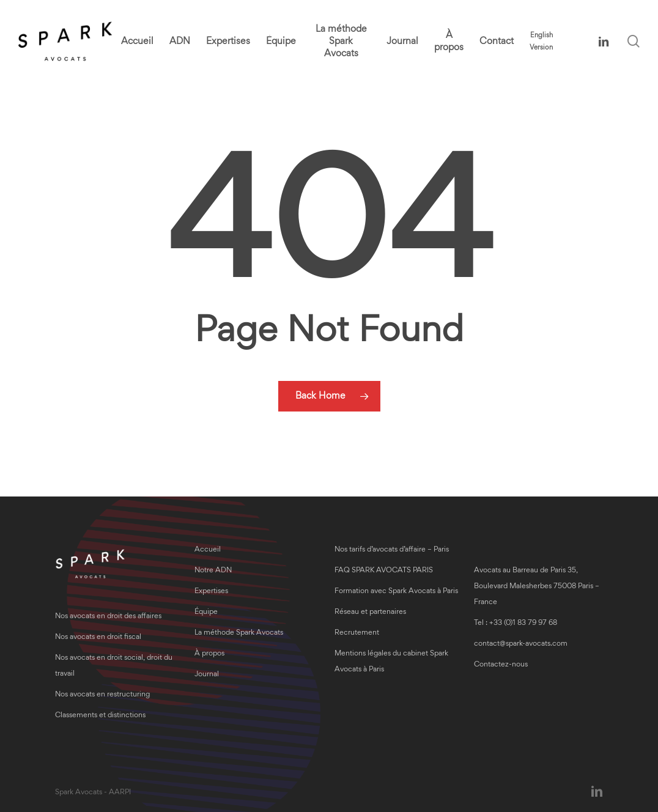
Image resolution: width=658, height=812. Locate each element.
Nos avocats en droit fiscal (98, 637)
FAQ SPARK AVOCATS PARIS (384, 571)
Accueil (208, 550)
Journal (207, 675)
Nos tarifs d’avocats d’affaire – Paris (392, 550)
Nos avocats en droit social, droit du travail (114, 666)
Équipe (206, 612)
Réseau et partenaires (370, 612)
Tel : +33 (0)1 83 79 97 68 (516, 623)
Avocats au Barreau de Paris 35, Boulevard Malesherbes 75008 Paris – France (537, 587)
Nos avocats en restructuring (102, 695)
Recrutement (357, 633)
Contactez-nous (501, 665)
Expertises (211, 592)
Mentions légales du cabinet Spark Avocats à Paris (391, 662)
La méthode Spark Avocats (239, 633)
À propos (209, 654)
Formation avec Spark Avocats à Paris (396, 592)
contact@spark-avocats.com (521, 644)
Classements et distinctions (100, 716)
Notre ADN (213, 571)
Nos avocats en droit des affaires (108, 617)
